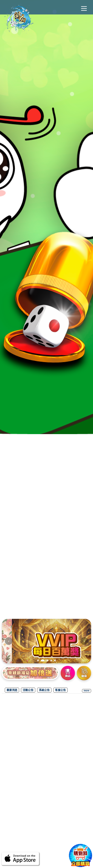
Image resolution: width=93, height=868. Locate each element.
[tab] (39, 660)
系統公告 (46, 690)
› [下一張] (84, 641)
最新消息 (12, 690)
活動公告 (29, 690)
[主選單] (84, 9)
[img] (46, 641)
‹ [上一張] (9, 641)
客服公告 (63, 690)
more (87, 691)
